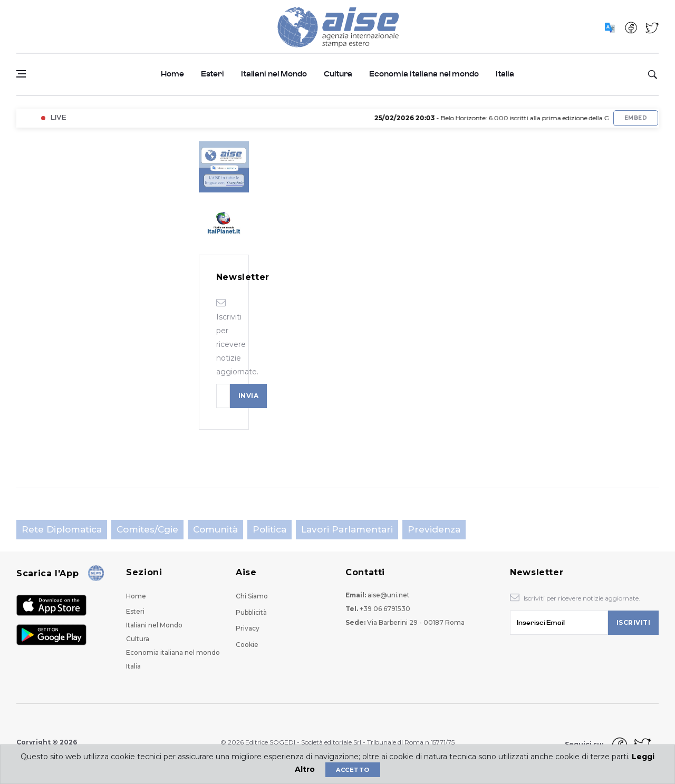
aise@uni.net (389, 595)
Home (172, 74)
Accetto (353, 770)
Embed (636, 118)
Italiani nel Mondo (274, 74)
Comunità (215, 529)
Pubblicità (251, 612)
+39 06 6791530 (385, 609)
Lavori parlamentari (347, 529)
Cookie (247, 645)
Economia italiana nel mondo (424, 74)
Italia (505, 74)
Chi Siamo (252, 596)
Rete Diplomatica (62, 529)
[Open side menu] (21, 74)
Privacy (248, 628)
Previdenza (434, 529)
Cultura (338, 74)
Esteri (213, 74)
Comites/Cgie (147, 529)
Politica (269, 529)
